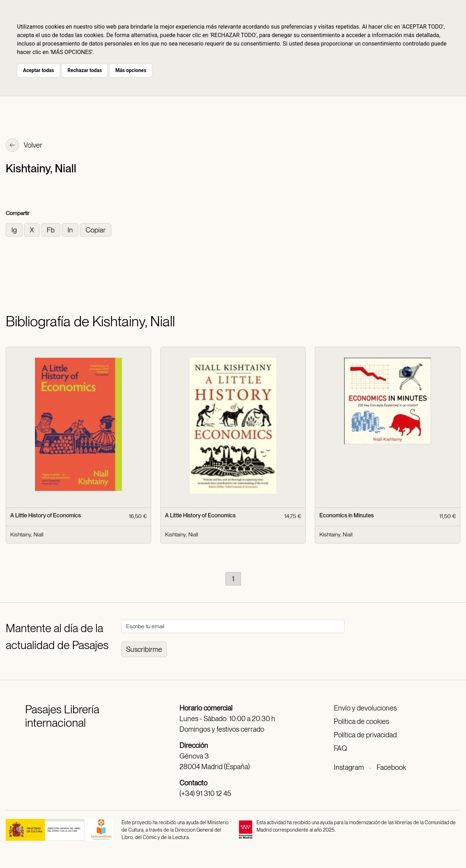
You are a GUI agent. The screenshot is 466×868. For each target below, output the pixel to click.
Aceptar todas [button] (39, 70)
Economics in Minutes (347, 515)
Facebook (391, 767)
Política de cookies (361, 721)
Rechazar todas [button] (85, 70)
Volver (24, 146)
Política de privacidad (365, 735)
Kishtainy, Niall (27, 534)
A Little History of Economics (46, 515)
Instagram (349, 767)
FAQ (340, 748)
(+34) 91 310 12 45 (205, 793)
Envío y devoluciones (365, 708)
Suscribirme (144, 649)
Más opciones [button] (131, 70)
